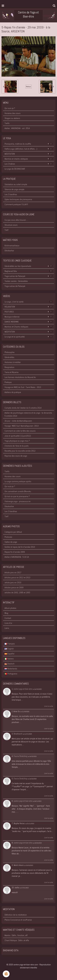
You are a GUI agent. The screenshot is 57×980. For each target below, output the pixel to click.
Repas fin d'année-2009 (15, 552)
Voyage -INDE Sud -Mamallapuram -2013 (22, 426)
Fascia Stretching (20, 756)
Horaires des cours (13, 113)
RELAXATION (28, 307)
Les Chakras (28, 164)
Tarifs (7, 123)
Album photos (10, 608)
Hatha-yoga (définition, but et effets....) (28, 149)
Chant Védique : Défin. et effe (17, 940)
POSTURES (28, 312)
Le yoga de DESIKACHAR (15, 169)
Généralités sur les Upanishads (28, 266)
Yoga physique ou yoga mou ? (17, 441)
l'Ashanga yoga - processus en (18, 501)
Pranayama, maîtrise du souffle (28, 144)
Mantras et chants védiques (28, 159)
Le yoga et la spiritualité (28, 337)
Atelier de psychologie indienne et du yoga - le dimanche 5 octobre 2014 (28, 414)
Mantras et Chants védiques (28, 327)
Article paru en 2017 (13, 572)
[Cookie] (6, 974)
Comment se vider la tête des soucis (20, 431)
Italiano (9, 659)
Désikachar (9, 251)
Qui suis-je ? (10, 108)
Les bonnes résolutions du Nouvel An (20, 377)
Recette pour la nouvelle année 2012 (20, 451)
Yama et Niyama (11, 372)
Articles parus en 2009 (14, 587)
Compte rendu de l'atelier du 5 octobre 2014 (23, 408)
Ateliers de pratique (13, 392)
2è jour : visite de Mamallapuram (18, 421)
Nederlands (11, 669)
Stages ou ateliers (12, 118)
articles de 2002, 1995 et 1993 (17, 592)
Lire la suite (49, 706)
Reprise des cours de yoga (16, 456)
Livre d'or (8, 623)
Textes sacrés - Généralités (16, 281)
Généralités (9, 357)
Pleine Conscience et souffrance (18, 920)
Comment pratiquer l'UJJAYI (16, 204)
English (9, 649)
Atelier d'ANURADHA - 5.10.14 (17, 557)
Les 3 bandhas (11, 194)
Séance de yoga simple (14, 189)
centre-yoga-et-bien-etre (23, 689)
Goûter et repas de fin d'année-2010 (20, 547)
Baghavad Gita (28, 271)
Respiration (9, 367)
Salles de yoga (11, 542)
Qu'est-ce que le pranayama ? (17, 496)
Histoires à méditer (13, 362)
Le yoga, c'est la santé (28, 302)
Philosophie (9, 352)
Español (9, 654)
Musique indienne (28, 317)
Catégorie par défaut (13, 532)
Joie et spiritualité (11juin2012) (18, 436)
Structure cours (11, 225)
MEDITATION (28, 154)
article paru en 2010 (13, 582)
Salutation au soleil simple (16, 184)
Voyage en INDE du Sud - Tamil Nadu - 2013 (23, 387)
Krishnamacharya (12, 246)
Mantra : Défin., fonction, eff (16, 935)
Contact (8, 618)
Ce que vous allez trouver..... (16, 220)
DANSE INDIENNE (28, 322)
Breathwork (18, 734)
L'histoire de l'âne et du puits (17, 446)
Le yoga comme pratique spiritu (18, 481)
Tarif (6, 230)
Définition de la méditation (16, 915)
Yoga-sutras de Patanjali (28, 276)
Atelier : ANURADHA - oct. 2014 (17, 128)
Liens (7, 628)
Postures (8, 537)
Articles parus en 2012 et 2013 (17, 577)
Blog (6, 613)
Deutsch (9, 664)
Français (10, 644)
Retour (28, 87)
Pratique (8, 382)
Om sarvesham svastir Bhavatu (18, 491)
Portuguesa (11, 674)
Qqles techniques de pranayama (18, 199)
